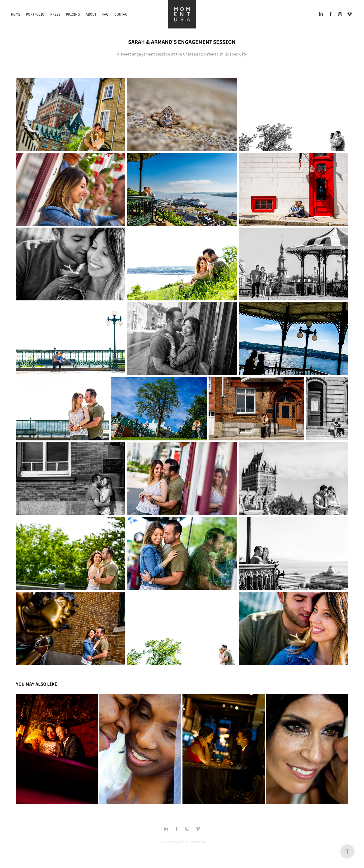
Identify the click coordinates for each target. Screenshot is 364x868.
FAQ (105, 14)
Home (16, 14)
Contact (122, 14)
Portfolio (35, 14)
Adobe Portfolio (192, 842)
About (91, 14)
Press (55, 14)
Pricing (73, 14)
